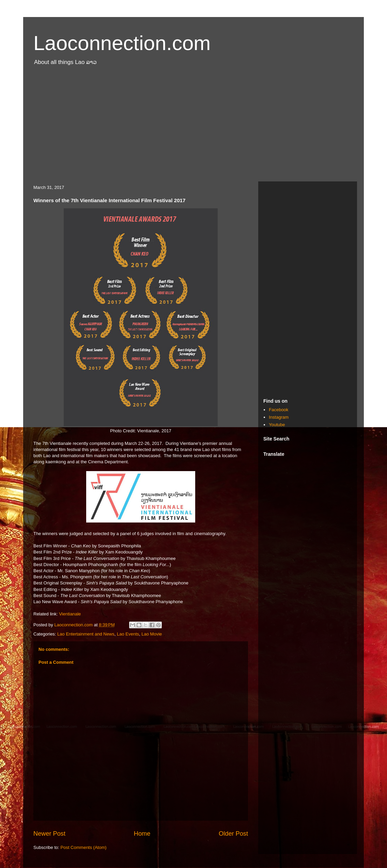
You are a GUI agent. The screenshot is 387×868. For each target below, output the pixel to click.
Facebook (278, 410)
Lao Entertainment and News (86, 634)
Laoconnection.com (122, 43)
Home (142, 834)
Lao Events (128, 634)
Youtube (277, 425)
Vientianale (70, 614)
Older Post (233, 834)
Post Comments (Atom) (84, 847)
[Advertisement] (193, 127)
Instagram (279, 417)
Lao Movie (152, 634)
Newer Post (49, 834)
